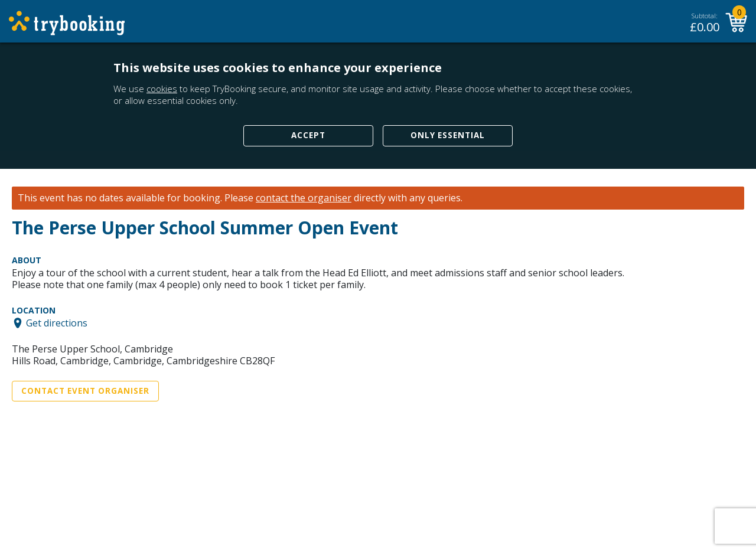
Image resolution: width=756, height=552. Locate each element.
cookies (162, 89)
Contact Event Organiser (85, 391)
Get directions (57, 323)
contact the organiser (304, 198)
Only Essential (448, 135)
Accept (308, 135)
